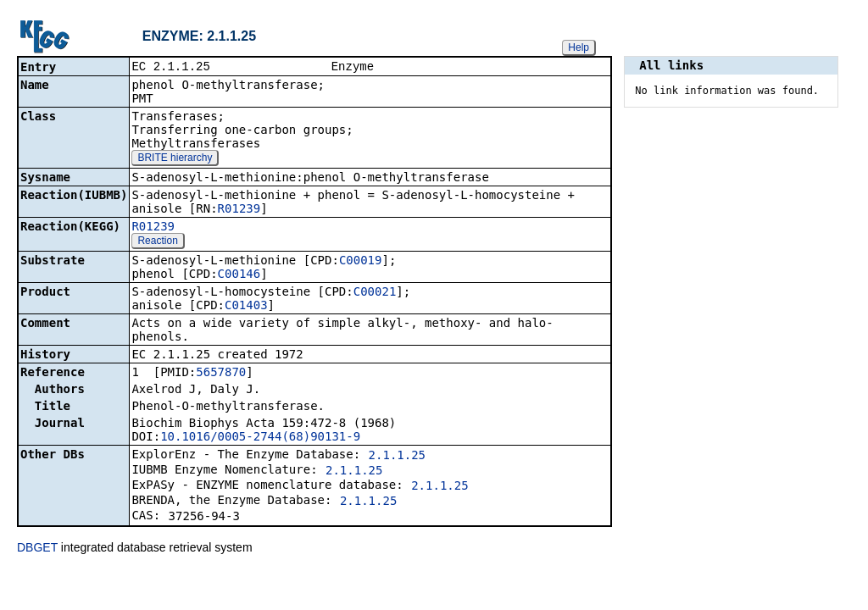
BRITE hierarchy (175, 159)
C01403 (246, 307)
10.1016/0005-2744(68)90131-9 (260, 438)
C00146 (239, 275)
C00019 (361, 262)
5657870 (221, 374)
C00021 (375, 293)
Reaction (157, 242)
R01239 (239, 210)
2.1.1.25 (397, 457)
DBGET (37, 549)
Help (579, 47)
